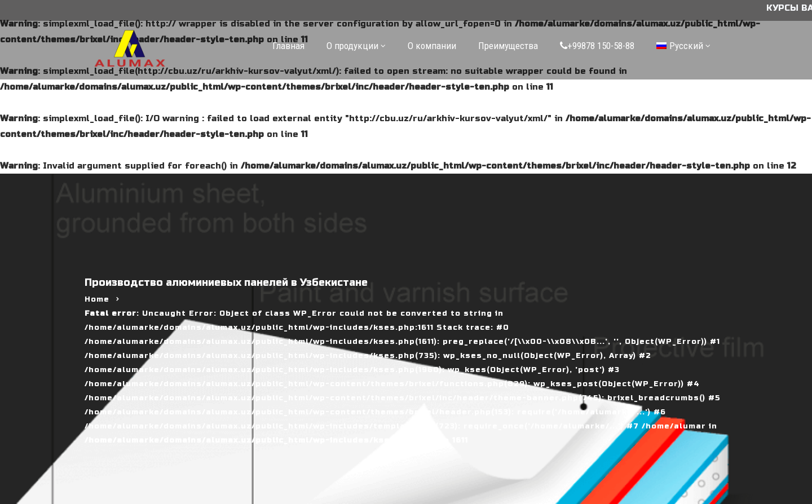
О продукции (352, 46)
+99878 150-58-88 (597, 46)
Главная (288, 46)
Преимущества (508, 46)
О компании (432, 46)
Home (97, 299)
